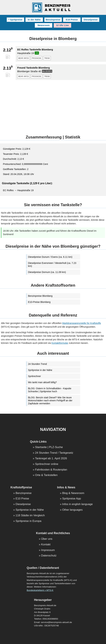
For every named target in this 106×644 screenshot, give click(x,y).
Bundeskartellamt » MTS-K (40, 590)
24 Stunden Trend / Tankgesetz (54, 453)
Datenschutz (49, 556)
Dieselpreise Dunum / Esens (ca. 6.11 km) (50, 257)
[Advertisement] (53, 106)
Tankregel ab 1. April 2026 (51, 459)
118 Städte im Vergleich (30, 516)
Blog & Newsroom (73, 493)
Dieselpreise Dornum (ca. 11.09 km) (47, 272)
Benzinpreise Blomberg (40, 296)
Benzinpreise (53, 20)
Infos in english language (78, 504)
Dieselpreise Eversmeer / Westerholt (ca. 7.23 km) (52, 265)
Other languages (72, 510)
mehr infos (24, 58)
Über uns (47, 539)
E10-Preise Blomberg (39, 302)
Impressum (48, 550)
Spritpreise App (72, 499)
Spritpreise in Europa (29, 521)
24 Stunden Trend (37, 364)
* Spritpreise (15, 20)
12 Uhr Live (62, 25)
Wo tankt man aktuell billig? (42, 382)
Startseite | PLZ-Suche (49, 447)
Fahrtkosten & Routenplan (51, 470)
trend (47, 58)
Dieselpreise (91, 20)
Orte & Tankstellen (46, 475)
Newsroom (44, 25)
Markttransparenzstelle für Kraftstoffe (82, 323)
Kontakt (46, 545)
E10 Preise (72, 20)
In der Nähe (34, 20)
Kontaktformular (60, 343)
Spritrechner (35, 376)
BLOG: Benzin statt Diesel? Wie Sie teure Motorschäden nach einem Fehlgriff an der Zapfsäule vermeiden (50, 400)
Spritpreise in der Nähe (40, 370)
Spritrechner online (47, 464)
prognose (36, 58)
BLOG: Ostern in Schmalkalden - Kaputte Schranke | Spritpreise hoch (50, 390)
